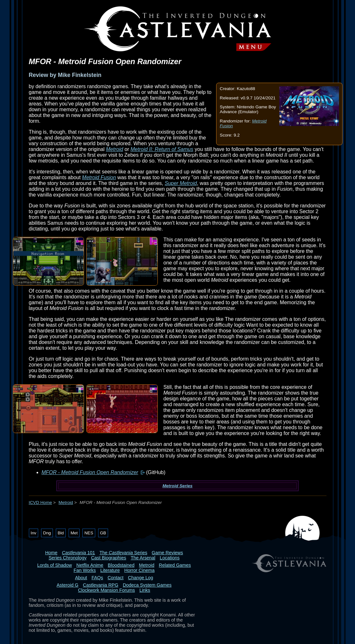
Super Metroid (181, 183)
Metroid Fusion (99, 177)
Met (74, 533)
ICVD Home (41, 502)
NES (89, 533)
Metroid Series (178, 486)
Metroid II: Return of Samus (162, 149)
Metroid (115, 149)
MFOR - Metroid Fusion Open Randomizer (90, 472)
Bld (61, 533)
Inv (34, 533)
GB (103, 533)
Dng (47, 533)
